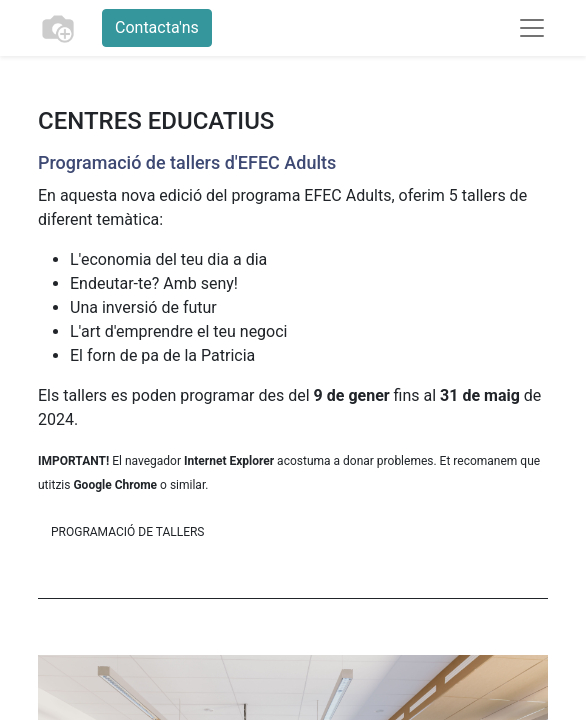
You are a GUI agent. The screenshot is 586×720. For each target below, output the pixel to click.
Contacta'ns (157, 27)
